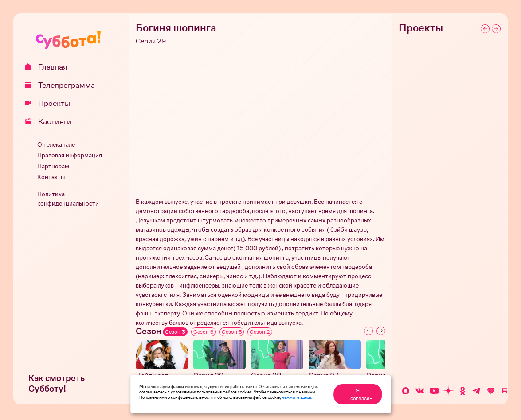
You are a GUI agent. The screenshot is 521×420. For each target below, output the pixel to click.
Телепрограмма (63, 85)
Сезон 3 (175, 332)
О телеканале (56, 145)
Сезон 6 (204, 332)
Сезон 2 (260, 332)
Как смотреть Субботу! (57, 383)
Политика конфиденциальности (68, 199)
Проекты (51, 103)
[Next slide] (381, 331)
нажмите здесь (296, 397)
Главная (49, 67)
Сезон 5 (232, 332)
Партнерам (53, 166)
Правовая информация (70, 155)
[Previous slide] (368, 331)
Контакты (51, 177)
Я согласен (361, 394)
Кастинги (51, 121)
